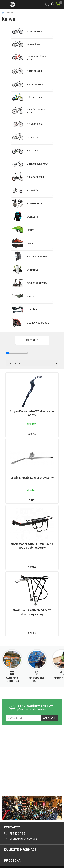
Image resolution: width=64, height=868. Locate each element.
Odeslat (48, 718)
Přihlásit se (52, 4)
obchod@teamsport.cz (23, 839)
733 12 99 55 (17, 834)
